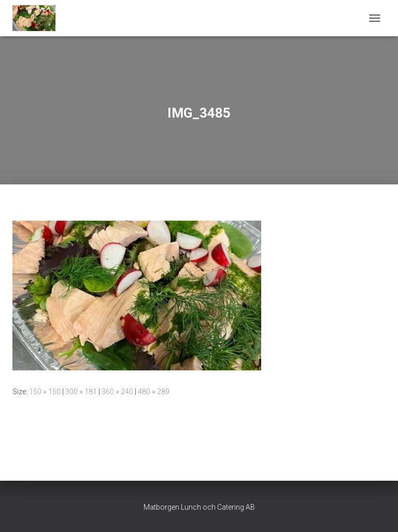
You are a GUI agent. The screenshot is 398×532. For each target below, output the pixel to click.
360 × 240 (117, 392)
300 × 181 (81, 392)
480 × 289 (154, 392)
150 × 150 (45, 392)
